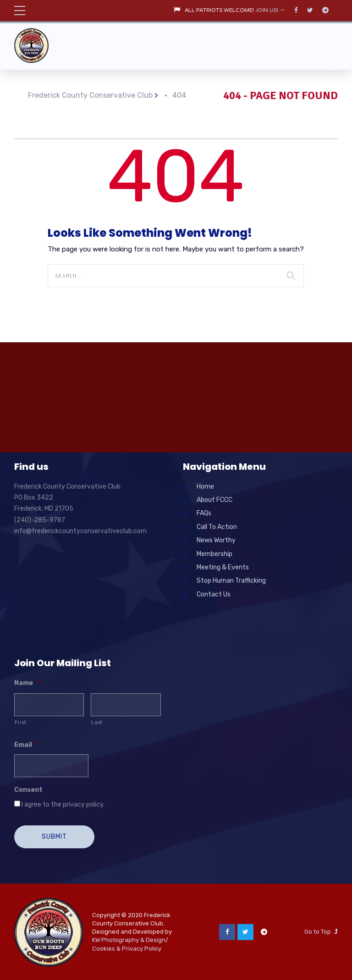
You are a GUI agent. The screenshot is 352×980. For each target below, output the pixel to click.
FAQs (204, 513)
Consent (28, 790)
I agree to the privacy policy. (63, 805)
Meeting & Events (223, 567)
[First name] (49, 705)
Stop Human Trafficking (231, 581)
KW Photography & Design (129, 939)
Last (97, 722)
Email (26, 745)
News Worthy (216, 540)
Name (27, 683)
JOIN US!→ (270, 11)
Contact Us (214, 594)
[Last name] (126, 705)
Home (205, 487)
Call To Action (217, 527)
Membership (214, 554)
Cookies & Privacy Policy (127, 948)
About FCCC (214, 500)
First (21, 722)
